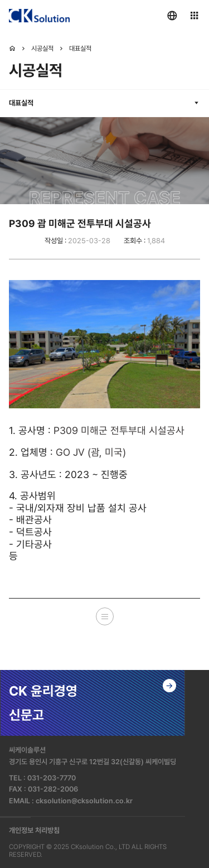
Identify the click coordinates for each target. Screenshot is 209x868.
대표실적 (80, 49)
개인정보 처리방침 (34, 830)
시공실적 (42, 49)
